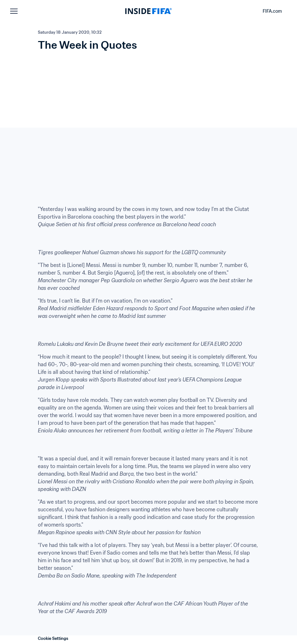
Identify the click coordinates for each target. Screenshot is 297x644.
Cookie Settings (53, 638)
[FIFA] (148, 11)
